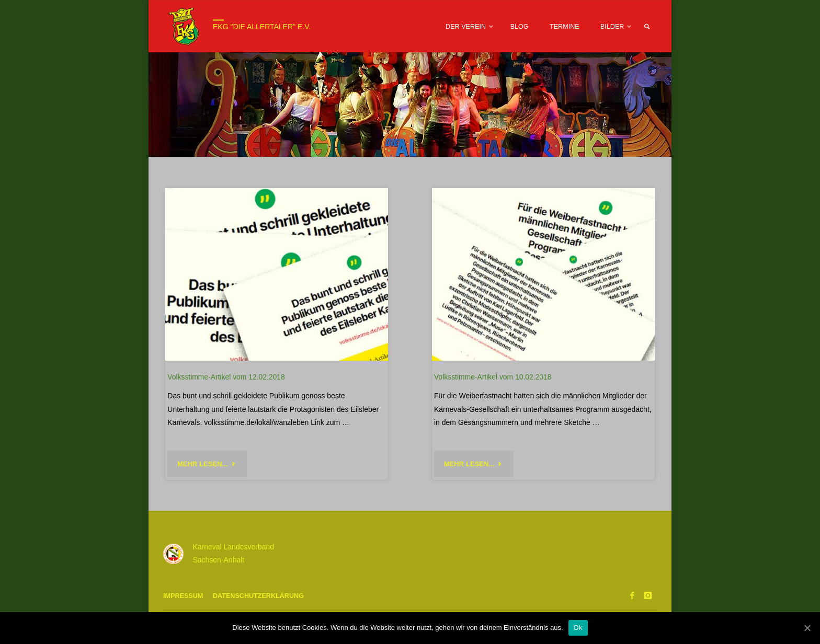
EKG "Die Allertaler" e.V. (262, 27)
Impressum (183, 596)
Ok (578, 628)
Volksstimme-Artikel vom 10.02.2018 (493, 377)
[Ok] (807, 628)
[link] (647, 27)
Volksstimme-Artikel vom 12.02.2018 (226, 377)
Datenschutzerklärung (258, 596)
